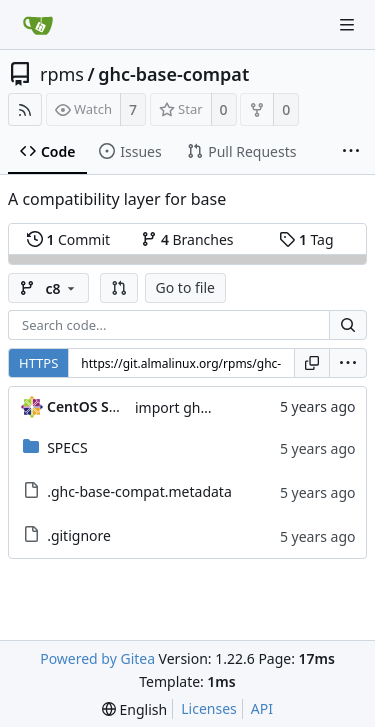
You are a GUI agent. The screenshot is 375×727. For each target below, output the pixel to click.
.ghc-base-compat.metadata (139, 491)
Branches (187, 239)
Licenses (209, 708)
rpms (62, 74)
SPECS (67, 447)
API (262, 708)
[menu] (348, 363)
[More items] (351, 152)
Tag (306, 239)
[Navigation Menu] (347, 25)
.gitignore (79, 535)
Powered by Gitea (97, 658)
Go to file (185, 287)
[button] (119, 288)
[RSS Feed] (25, 109)
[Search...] (348, 325)
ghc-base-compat (173, 74)
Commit (68, 239)
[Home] (38, 25)
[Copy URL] (312, 363)
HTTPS (38, 363)
